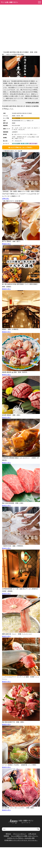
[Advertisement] (21, 27)
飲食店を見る (6, 244)
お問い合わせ (32, 834)
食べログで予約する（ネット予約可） (21, 147)
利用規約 (6, 836)
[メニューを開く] (39, 2)
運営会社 (8, 834)
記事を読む (6, 199)
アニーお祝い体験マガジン (9, 2)
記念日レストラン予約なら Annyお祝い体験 (21, 838)
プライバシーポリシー (20, 834)
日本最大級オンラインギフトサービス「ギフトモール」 (21, 840)
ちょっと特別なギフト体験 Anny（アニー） (25, 836)
